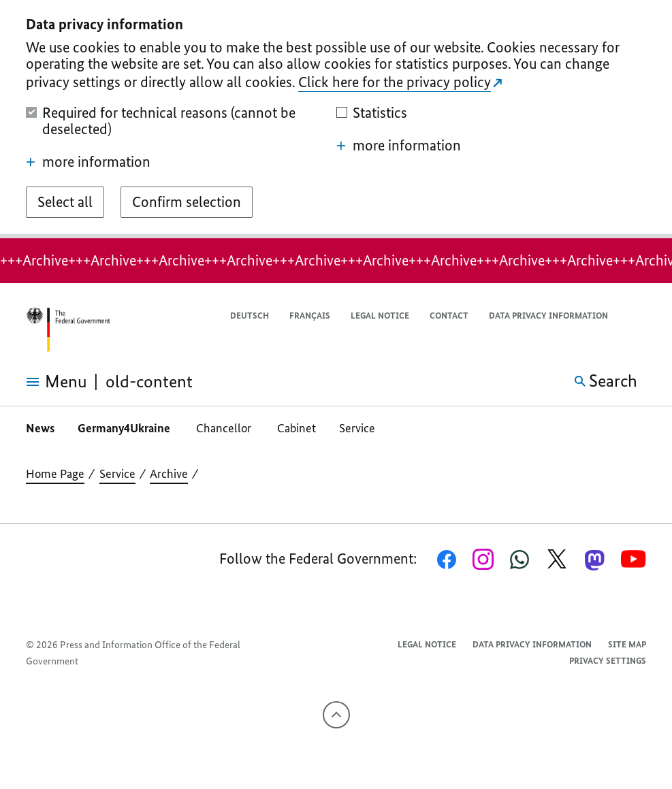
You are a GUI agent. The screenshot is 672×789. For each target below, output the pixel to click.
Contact (449, 316)
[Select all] (65, 202)
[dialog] (336, 119)
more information (88, 162)
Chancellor (225, 428)
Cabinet (297, 428)
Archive (169, 474)
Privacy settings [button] (608, 661)
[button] (637, 316)
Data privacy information (548, 316)
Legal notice (380, 316)
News (40, 428)
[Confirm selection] (187, 202)
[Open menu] (44, 382)
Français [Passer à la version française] (310, 316)
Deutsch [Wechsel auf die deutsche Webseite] (250, 316)
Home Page (55, 474)
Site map (627, 644)
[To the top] (336, 715)
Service (357, 428)
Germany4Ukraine (125, 428)
